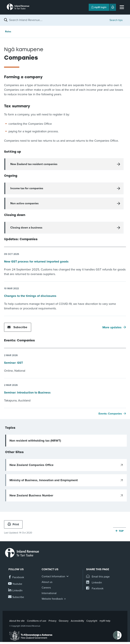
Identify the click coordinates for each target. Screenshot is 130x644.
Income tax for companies (27, 188)
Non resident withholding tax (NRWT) (35, 441)
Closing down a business (26, 228)
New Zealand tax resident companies (34, 164)
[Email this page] (98, 577)
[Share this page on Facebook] (95, 589)
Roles (8, 32)
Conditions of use (37, 621)
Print (13, 524)
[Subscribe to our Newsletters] (16, 597)
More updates (112, 327)
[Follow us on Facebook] (16, 577)
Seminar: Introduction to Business (27, 392)
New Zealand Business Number (31, 495)
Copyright (92, 621)
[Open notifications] (113, 7)
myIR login (99, 7)
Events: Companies (110, 414)
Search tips (116, 20)
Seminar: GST (13, 363)
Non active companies (24, 203)
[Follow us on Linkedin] (15, 591)
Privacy (52, 621)
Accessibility (77, 621)
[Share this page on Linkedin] (94, 583)
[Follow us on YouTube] (15, 584)
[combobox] (58, 20)
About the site (17, 621)
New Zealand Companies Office (31, 465)
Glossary (64, 621)
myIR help (105, 621)
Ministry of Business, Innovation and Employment (44, 480)
